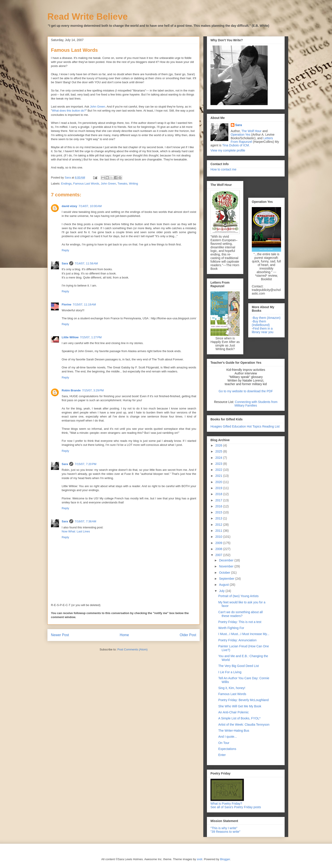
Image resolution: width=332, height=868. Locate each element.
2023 (219, 464)
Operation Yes (241, 135)
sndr (200, 859)
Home (124, 635)
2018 (219, 494)
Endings (66, 184)
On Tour (224, 743)
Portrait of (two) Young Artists (238, 596)
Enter (222, 755)
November (227, 566)
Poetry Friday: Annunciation (237, 640)
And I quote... (228, 737)
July (222, 591)
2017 (219, 500)
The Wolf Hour (252, 131)
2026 (219, 445)
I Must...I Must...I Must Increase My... (244, 634)
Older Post (188, 635)
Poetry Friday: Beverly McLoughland (244, 700)
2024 (219, 458)
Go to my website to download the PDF (246, 391)
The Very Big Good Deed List (238, 666)
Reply (65, 250)
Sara (65, 263)
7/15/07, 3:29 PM (93, 390)
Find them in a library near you (263, 330)
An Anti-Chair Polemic (233, 712)
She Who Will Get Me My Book (240, 706)
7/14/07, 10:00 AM (90, 206)
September (227, 579)
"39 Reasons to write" (225, 832)
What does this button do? (69, 111)
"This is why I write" (224, 828)
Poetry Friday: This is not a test (240, 622)
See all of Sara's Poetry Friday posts (236, 807)
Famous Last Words (86, 184)
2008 (219, 549)
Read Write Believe (87, 17)
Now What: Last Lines (76, 531)
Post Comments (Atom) (132, 649)
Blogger (225, 859)
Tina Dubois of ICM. (236, 145)
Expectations (227, 749)
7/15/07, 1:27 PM (91, 337)
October (225, 573)
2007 (219, 555)
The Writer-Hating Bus (234, 731)
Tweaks (122, 184)
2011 (219, 531)
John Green (98, 107)
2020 (219, 482)
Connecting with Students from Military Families (256, 404)
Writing (133, 184)
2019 (219, 488)
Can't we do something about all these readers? (241, 614)
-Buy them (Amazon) (266, 318)
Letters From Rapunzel (252, 140)
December (227, 560)
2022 (219, 470)
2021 (219, 476)
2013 (219, 518)
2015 (219, 512)
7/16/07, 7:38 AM (85, 521)
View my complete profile (228, 150)
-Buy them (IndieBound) (261, 323)
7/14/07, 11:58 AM (86, 263)
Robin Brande (71, 390)
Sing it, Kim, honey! (232, 688)
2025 (219, 451)
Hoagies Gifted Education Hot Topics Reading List (245, 426)
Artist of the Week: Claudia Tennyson (244, 725)
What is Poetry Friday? (226, 804)
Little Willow (70, 337)
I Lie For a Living (230, 672)
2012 (219, 525)
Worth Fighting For (231, 628)
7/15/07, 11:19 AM (84, 304)
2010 (219, 537)
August (224, 585)
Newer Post (60, 635)
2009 (219, 543)
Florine (66, 304)
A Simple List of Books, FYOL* (239, 718)
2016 (219, 506)
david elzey (69, 206)
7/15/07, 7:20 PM (85, 464)
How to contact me (223, 169)
